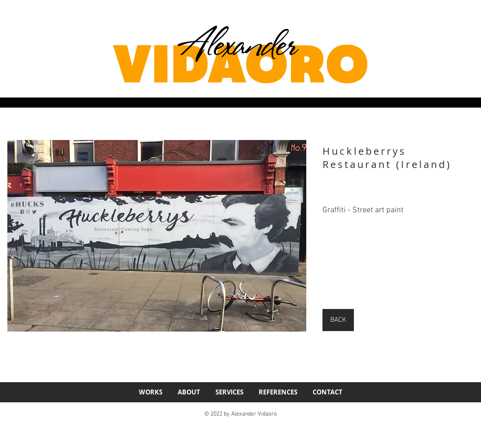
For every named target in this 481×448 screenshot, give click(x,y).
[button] (157, 236)
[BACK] (338, 320)
